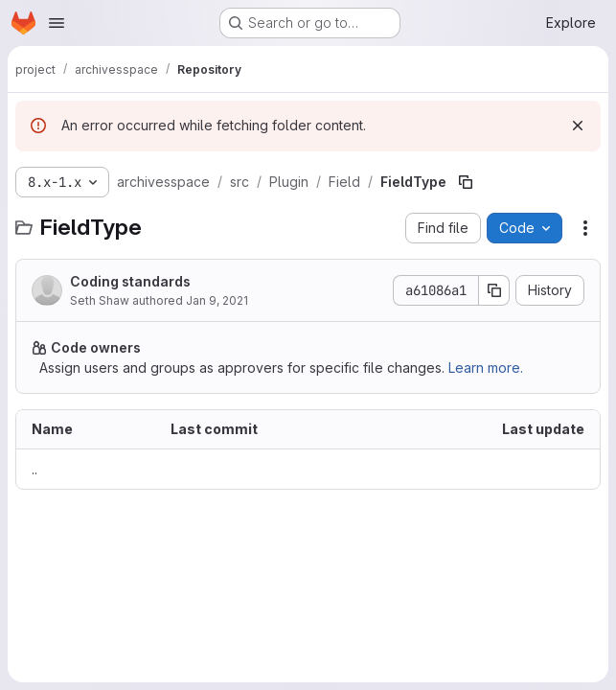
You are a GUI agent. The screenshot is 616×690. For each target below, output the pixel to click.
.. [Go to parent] (34, 469)
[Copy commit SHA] (494, 290)
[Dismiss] (578, 126)
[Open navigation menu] (57, 23)
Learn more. (486, 368)
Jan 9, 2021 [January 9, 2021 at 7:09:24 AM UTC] (217, 300)
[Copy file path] (466, 182)
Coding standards (130, 281)
